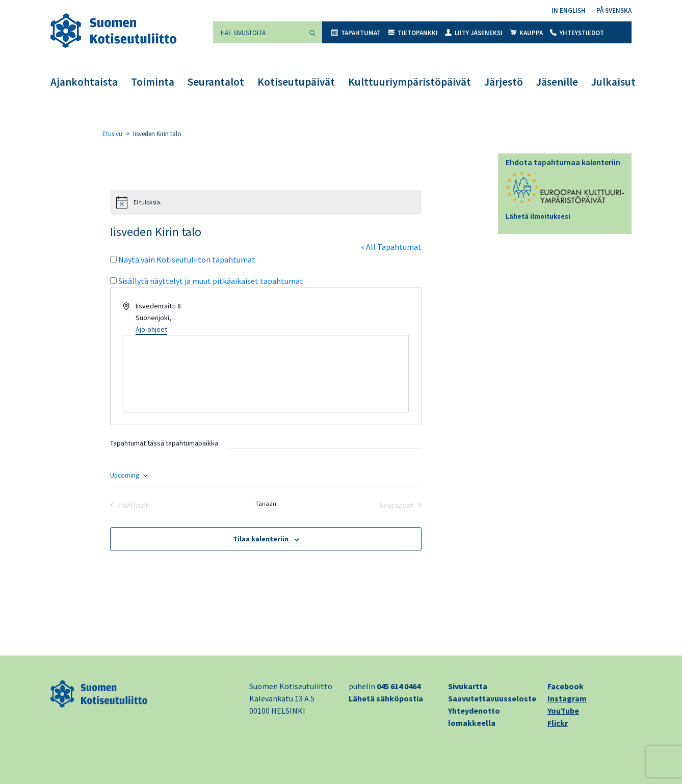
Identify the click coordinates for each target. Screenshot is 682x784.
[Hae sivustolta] (258, 32)
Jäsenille (557, 82)
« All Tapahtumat (391, 247)
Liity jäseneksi (474, 33)
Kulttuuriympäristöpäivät (410, 82)
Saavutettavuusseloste (492, 698)
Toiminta (153, 82)
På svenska (614, 10)
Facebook (566, 686)
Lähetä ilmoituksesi (538, 216)
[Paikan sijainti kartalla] (266, 374)
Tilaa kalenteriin (261, 539)
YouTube (563, 711)
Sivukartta (468, 686)
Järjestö (504, 82)
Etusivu (112, 134)
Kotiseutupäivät (296, 82)
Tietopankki (413, 33)
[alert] (266, 202)
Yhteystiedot (577, 33)
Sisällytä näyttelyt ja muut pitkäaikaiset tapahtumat (211, 281)
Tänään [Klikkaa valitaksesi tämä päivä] (266, 503)
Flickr (558, 723)
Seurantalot (216, 82)
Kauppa (526, 33)
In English (569, 10)
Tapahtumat (356, 33)
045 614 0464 (399, 686)
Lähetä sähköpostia (386, 698)
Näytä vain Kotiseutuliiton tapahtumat (187, 259)
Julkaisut (613, 82)
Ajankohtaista (84, 82)
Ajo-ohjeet (151, 329)
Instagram (567, 698)
